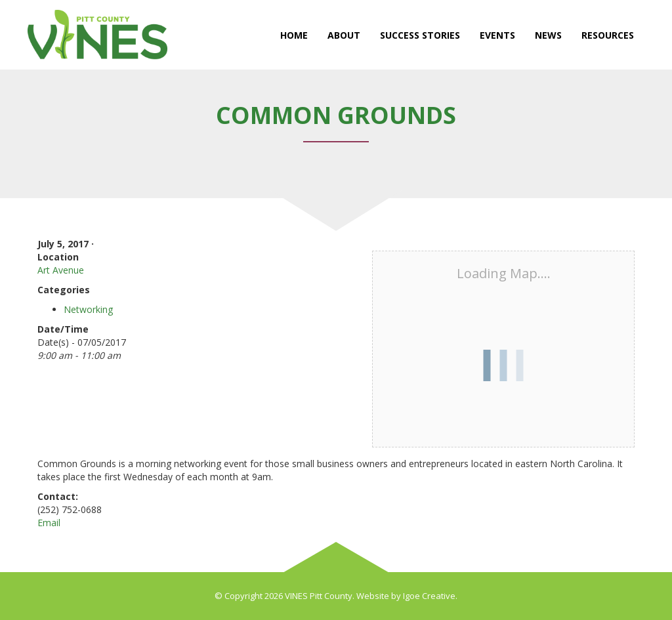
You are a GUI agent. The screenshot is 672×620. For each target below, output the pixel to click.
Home (294, 35)
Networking (88, 309)
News (548, 35)
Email (49, 523)
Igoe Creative (429, 596)
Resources (608, 35)
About (344, 35)
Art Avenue (61, 270)
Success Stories (420, 35)
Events (497, 35)
